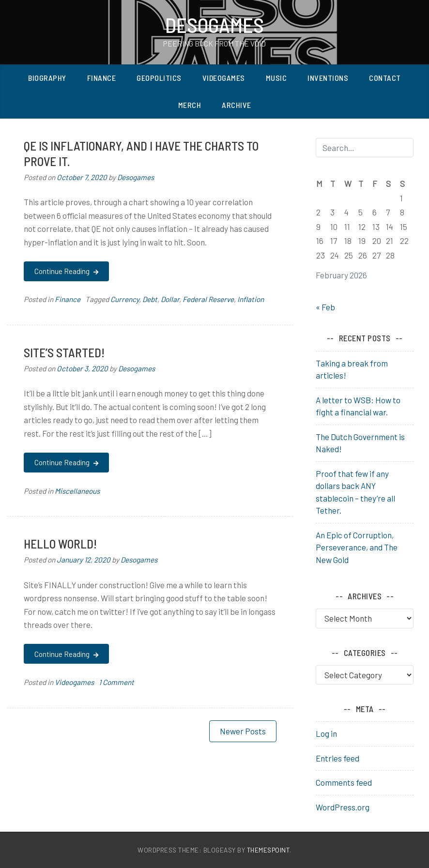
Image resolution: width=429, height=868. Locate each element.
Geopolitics (159, 78)
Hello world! (60, 543)
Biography (47, 78)
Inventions (328, 78)
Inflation (251, 299)
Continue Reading (66, 271)
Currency (125, 299)
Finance (102, 78)
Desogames (214, 25)
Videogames (224, 78)
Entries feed (337, 758)
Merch (190, 105)
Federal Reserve (208, 299)
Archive (237, 105)
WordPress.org (343, 807)
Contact (385, 78)
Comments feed (344, 782)
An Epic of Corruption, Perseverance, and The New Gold (357, 547)
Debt (150, 299)
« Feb (325, 307)
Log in (326, 733)
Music (276, 78)
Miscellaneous (77, 491)
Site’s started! (64, 352)
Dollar (170, 299)
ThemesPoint (268, 850)
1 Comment (116, 682)
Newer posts (243, 731)
